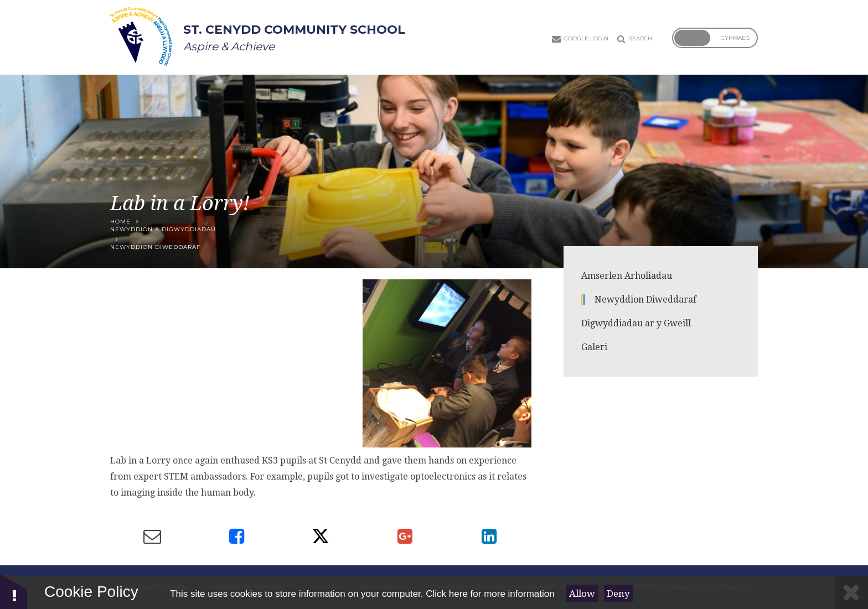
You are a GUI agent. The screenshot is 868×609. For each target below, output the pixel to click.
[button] (14, 591)
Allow (582, 594)
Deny (618, 594)
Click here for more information (490, 594)
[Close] (851, 592)
